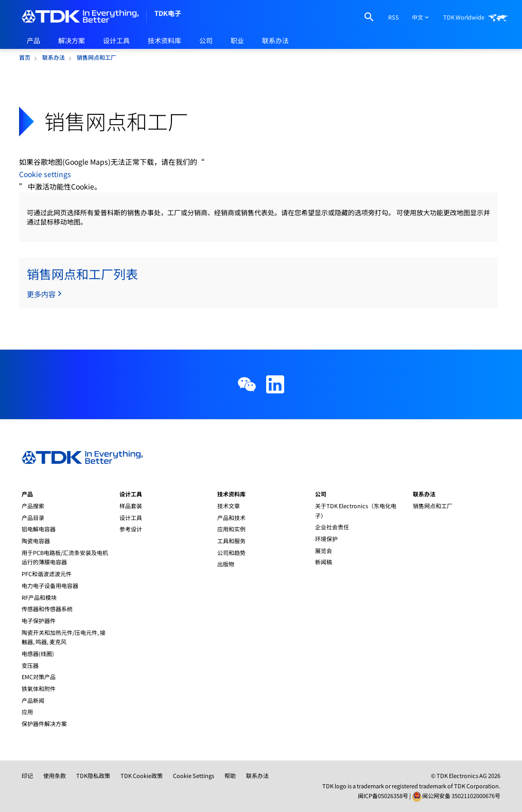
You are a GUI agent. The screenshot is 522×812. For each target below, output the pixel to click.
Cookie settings (45, 174)
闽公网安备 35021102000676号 (461, 796)
